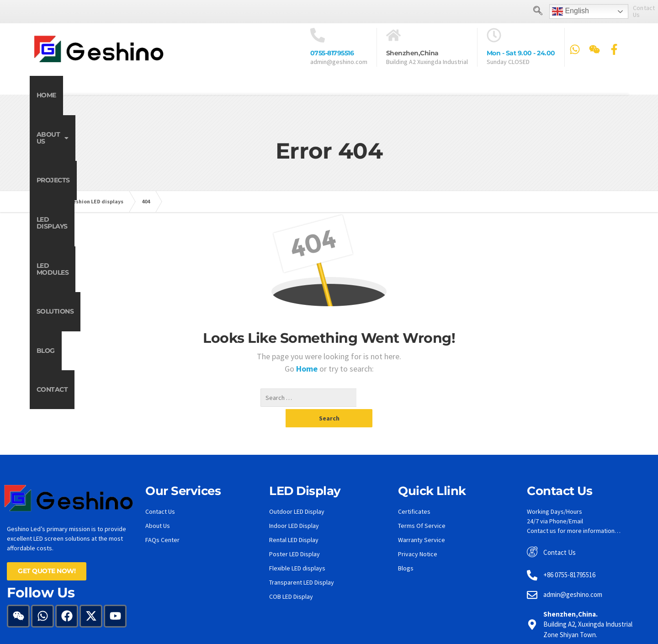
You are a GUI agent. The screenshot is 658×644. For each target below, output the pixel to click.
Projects (210, 95)
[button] (132, 95)
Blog (527, 95)
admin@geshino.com (339, 61)
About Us (131, 95)
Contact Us (609, 11)
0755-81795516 (332, 53)
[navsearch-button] (499, 11)
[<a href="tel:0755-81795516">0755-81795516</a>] (318, 35)
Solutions (459, 95)
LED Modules (377, 95)
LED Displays (290, 95)
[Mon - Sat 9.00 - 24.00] (494, 35)
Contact (593, 95)
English (531, 11)
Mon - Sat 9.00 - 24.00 (521, 53)
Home (60, 95)
